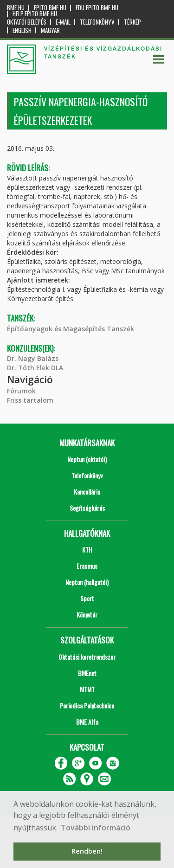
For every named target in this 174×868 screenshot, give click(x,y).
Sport (87, 598)
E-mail (63, 22)
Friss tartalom (30, 400)
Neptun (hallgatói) (87, 582)
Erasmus (87, 566)
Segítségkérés (87, 508)
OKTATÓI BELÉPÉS (27, 22)
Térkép (132, 22)
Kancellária (87, 492)
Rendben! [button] (87, 851)
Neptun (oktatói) (87, 459)
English (22, 30)
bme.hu (16, 8)
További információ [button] (96, 828)
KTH (87, 550)
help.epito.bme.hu (35, 14)
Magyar (50, 30)
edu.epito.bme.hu (97, 8)
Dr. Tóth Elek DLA (35, 368)
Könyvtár (87, 614)
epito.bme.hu (50, 8)
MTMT (87, 689)
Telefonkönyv (97, 22)
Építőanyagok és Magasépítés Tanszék (71, 329)
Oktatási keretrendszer (87, 657)
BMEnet (87, 673)
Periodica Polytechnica (87, 705)
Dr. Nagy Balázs (33, 358)
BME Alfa (87, 722)
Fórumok (21, 391)
